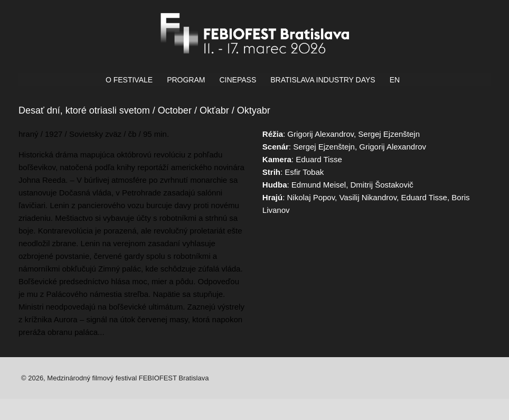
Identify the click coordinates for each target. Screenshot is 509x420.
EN (395, 80)
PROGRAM (186, 80)
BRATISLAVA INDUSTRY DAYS (323, 80)
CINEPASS (238, 80)
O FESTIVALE (129, 80)
